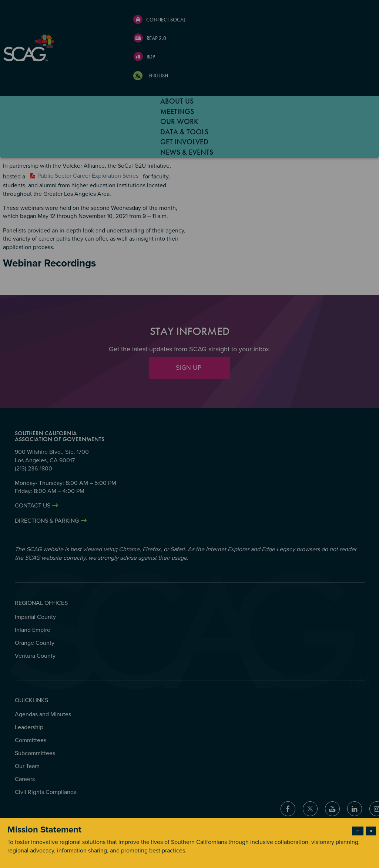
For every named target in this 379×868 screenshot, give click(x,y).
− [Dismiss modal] (358, 831)
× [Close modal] (371, 831)
